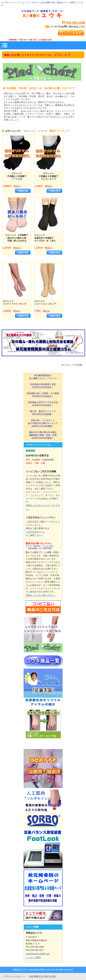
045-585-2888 (76, 23)
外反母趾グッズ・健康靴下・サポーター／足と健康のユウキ (43, 14)
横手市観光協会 (43, 916)
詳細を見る (23, 191)
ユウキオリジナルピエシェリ (43, 634)
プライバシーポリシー (15, 976)
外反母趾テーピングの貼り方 (43, 728)
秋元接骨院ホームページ (43, 889)
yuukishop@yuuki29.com (38, 954)
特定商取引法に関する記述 (43, 976)
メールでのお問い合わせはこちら (68, 27)
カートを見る (71, 33)
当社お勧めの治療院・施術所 (43, 768)
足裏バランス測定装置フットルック (43, 849)
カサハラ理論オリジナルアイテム (43, 688)
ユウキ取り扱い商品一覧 (43, 661)
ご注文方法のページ (35, 532)
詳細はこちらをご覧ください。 (41, 595)
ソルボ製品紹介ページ (43, 809)
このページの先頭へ (72, 365)
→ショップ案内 (33, 957)
